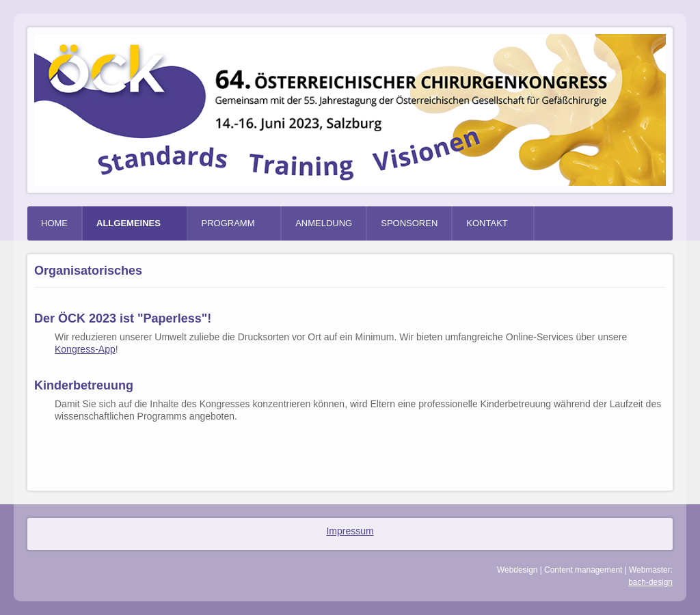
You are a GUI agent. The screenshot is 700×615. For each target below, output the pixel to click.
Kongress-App (85, 349)
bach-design (650, 582)
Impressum (350, 531)
